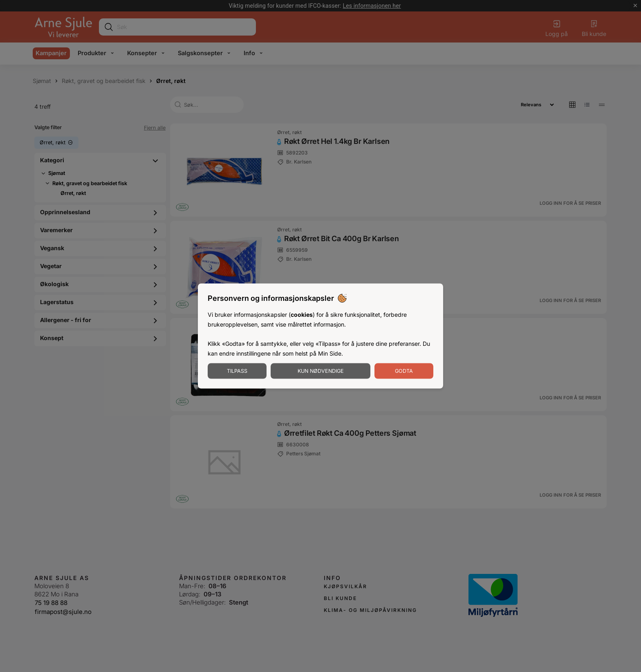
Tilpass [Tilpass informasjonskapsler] (237, 371)
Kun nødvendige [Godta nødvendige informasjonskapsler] (321, 371)
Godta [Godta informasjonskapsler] (404, 371)
